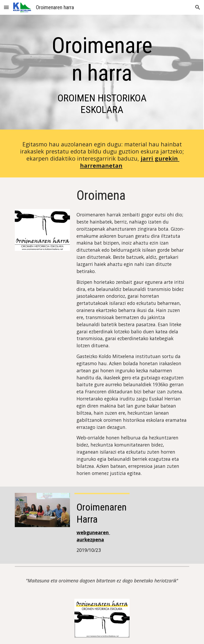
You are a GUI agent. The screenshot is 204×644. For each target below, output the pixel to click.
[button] (6, 7)
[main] (102, 73)
